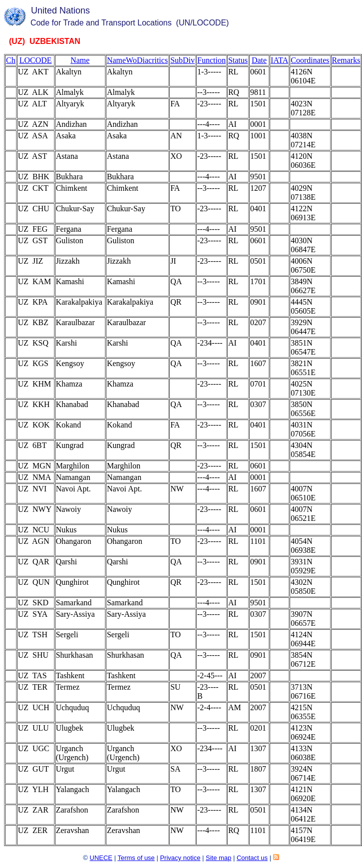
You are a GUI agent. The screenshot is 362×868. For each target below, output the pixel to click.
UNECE (101, 858)
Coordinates (310, 60)
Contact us (252, 858)
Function (211, 60)
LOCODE (36, 60)
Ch (11, 60)
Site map (218, 858)
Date (259, 60)
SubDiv (182, 60)
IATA (279, 60)
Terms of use (136, 858)
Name (80, 60)
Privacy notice (180, 858)
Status (238, 60)
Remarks (346, 60)
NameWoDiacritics (137, 60)
